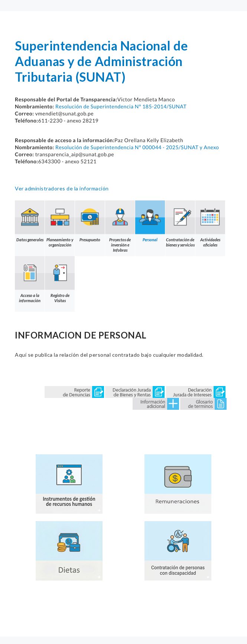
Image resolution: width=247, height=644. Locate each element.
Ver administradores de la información (62, 188)
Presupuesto (90, 221)
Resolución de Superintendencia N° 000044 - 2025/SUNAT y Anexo (137, 147)
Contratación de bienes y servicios (180, 224)
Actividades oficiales (210, 224)
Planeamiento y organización (60, 224)
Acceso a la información (30, 279)
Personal (150, 221)
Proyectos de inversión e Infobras (120, 226)
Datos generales (30, 221)
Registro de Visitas (60, 279)
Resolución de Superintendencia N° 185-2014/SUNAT (121, 106)
